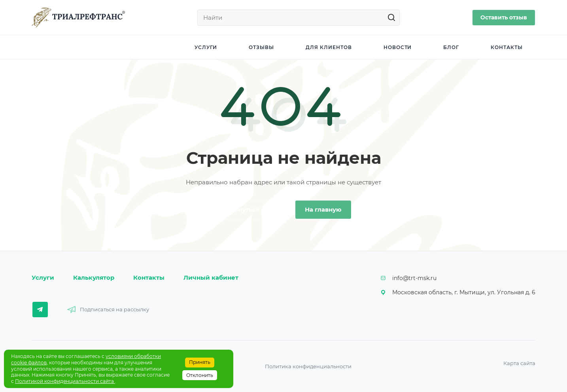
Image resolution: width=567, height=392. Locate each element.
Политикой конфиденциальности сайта (65, 381)
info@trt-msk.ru (414, 278)
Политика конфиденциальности (308, 366)
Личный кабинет (211, 277)
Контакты (149, 277)
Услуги (43, 277)
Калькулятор (94, 277)
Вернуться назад (253, 209)
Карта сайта (519, 363)
